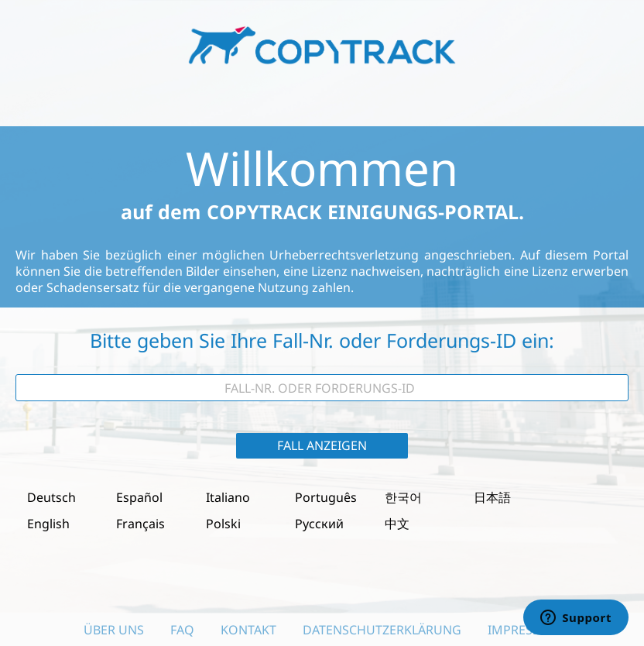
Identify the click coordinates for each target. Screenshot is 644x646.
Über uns (114, 630)
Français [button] (140, 524)
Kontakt (248, 630)
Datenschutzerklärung (382, 630)
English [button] (48, 524)
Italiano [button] (228, 497)
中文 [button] (397, 524)
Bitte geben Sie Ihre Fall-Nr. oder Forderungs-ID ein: (322, 340)
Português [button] (326, 497)
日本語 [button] (492, 497)
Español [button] (139, 497)
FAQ (182, 630)
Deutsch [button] (51, 497)
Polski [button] (223, 524)
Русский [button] (319, 524)
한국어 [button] (403, 497)
